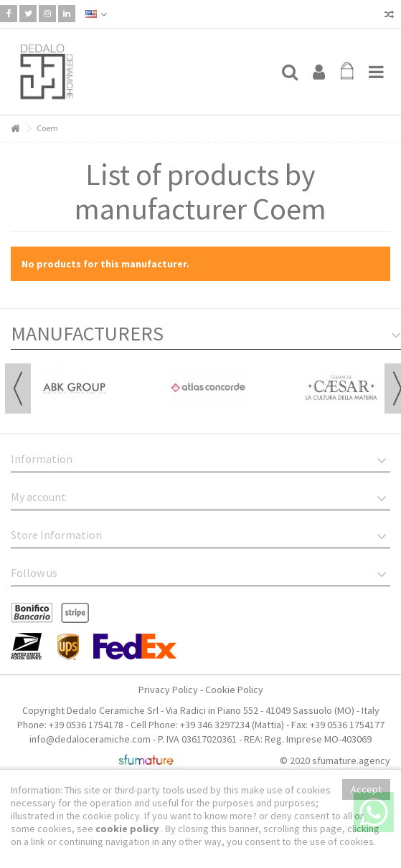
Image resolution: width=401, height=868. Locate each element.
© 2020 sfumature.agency (335, 760)
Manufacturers (87, 333)
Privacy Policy (168, 690)
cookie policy (128, 829)
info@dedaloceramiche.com (90, 739)
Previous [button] (18, 388)
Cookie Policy (234, 690)
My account (38, 497)
